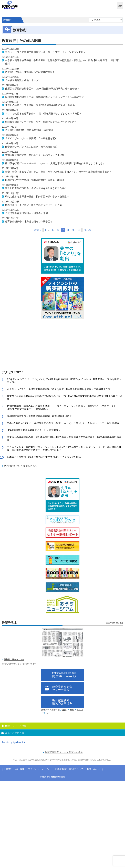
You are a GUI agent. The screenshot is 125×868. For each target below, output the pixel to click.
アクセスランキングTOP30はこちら (20, 466)
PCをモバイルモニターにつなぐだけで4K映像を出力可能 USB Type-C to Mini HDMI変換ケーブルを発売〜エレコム (64, 381)
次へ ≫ (88, 230)
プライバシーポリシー (40, 769)
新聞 (64, 710)
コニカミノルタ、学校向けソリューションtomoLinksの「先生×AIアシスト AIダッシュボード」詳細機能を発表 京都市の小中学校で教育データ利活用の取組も (64, 449)
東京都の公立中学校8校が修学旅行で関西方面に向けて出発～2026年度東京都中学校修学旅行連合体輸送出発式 (65, 398)
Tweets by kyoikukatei (13, 742)
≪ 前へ (37, 230)
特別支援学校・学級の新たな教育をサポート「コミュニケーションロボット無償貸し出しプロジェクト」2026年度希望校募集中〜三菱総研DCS (63, 407)
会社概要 (20, 769)
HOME (8, 769)
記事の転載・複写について (69, 769)
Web (72, 710)
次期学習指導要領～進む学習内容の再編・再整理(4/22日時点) (40, 416)
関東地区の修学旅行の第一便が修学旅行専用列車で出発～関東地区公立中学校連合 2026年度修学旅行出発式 (64, 439)
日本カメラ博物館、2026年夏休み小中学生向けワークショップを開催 (44, 457)
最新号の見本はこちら (14, 659)
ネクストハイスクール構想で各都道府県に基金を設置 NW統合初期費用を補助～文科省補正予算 (59, 389)
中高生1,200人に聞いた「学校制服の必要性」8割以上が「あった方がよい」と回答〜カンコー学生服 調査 (63, 423)
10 (79, 230)
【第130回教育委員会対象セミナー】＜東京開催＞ (34, 430)
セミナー (50, 713)
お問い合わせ (94, 769)
